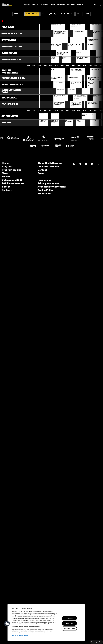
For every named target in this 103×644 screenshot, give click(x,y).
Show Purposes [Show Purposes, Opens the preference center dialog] (69, 628)
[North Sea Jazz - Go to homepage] (7, 5)
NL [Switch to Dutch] (95, 5)
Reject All (69, 623)
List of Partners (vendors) (20, 635)
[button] (18, 14)
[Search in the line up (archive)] (100, 5)
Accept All (69, 618)
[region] (46, 622)
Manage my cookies (96, 642)
